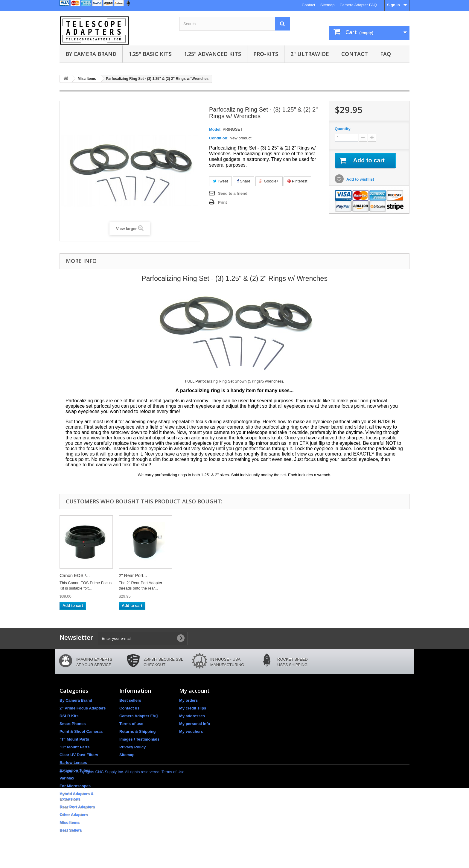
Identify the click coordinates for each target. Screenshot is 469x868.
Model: (215, 129)
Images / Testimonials (139, 739)
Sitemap (328, 5)
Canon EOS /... (75, 575)
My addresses (192, 716)
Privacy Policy (133, 747)
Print (223, 202)
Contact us (129, 708)
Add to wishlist (360, 179)
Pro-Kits (266, 54)
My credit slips (193, 708)
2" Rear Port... (133, 575)
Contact (309, 5)
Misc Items (69, 822)
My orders (188, 700)
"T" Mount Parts (74, 739)
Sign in (393, 5)
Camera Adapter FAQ (358, 5)
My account (194, 691)
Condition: (219, 138)
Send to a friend (233, 193)
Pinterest (297, 181)
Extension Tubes (75, 770)
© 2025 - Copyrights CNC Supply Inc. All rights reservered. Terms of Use (122, 852)
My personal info (195, 724)
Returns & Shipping (137, 731)
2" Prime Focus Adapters (83, 708)
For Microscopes (75, 786)
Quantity (343, 129)
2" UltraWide (310, 54)
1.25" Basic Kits (150, 54)
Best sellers (130, 700)
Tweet (220, 181)
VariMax (67, 778)
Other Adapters (74, 815)
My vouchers (191, 731)
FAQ (386, 54)
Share (244, 181)
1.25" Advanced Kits (213, 54)
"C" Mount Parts (74, 747)
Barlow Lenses (73, 763)
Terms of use (131, 724)
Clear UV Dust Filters (79, 755)
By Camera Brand (91, 54)
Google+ (269, 181)
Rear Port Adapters (77, 807)
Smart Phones (73, 724)
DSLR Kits (69, 716)
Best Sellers (71, 830)
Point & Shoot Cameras (81, 731)
